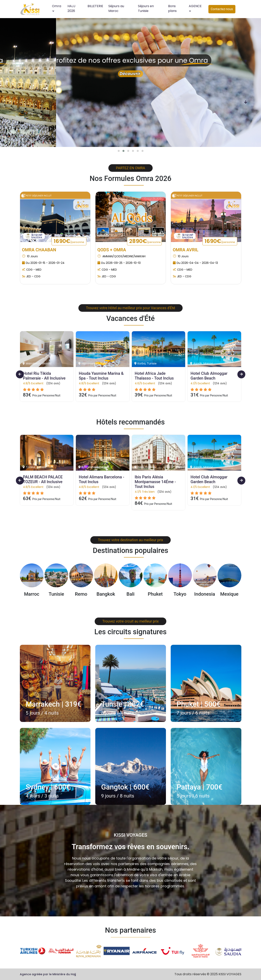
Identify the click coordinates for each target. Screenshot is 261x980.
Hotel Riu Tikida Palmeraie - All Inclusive (44, 376)
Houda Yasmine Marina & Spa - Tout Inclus (102, 376)
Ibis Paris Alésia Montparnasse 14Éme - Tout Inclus (156, 482)
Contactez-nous (222, 9)
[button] (119, 151)
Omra (57, 8)
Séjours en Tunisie (146, 8)
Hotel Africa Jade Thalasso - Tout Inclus (154, 376)
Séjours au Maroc (116, 8)
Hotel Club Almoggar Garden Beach (209, 376)
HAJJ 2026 (71, 8)
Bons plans (172, 8)
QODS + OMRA (112, 250)
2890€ (145, 241)
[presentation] (246, 61)
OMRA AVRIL (186, 250)
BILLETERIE (95, 6)
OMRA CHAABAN (39, 250)
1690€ (69, 241)
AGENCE (195, 8)
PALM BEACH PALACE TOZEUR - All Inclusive (43, 479)
